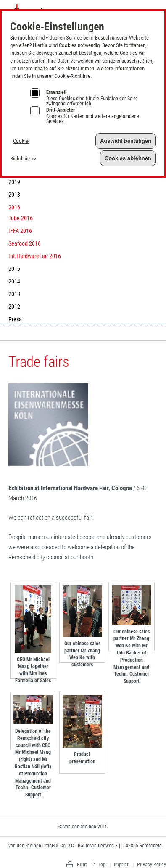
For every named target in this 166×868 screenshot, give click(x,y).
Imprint (144, 8)
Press (15, 319)
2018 (14, 195)
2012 (14, 307)
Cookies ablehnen (128, 158)
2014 (14, 281)
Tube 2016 (21, 218)
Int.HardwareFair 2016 (35, 256)
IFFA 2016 (20, 231)
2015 (14, 269)
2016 (14, 207)
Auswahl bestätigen (126, 141)
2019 (14, 182)
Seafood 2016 (25, 243)
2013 (14, 294)
